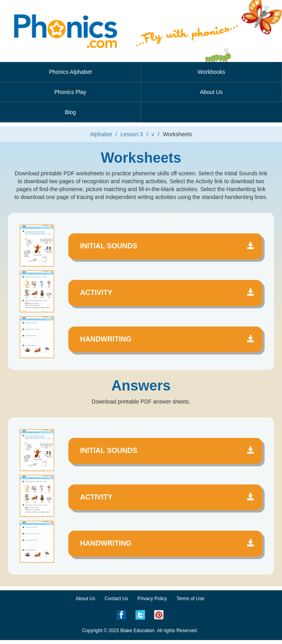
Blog (70, 112)
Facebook (121, 615)
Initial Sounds (167, 246)
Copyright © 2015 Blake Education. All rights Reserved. (140, 631)
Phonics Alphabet (70, 72)
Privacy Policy (152, 599)
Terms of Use (191, 599)
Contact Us (116, 599)
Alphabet (101, 134)
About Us (211, 92)
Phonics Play (70, 92)
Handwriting (167, 339)
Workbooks (211, 72)
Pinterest (159, 615)
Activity (167, 293)
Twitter (140, 615)
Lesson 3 (132, 134)
